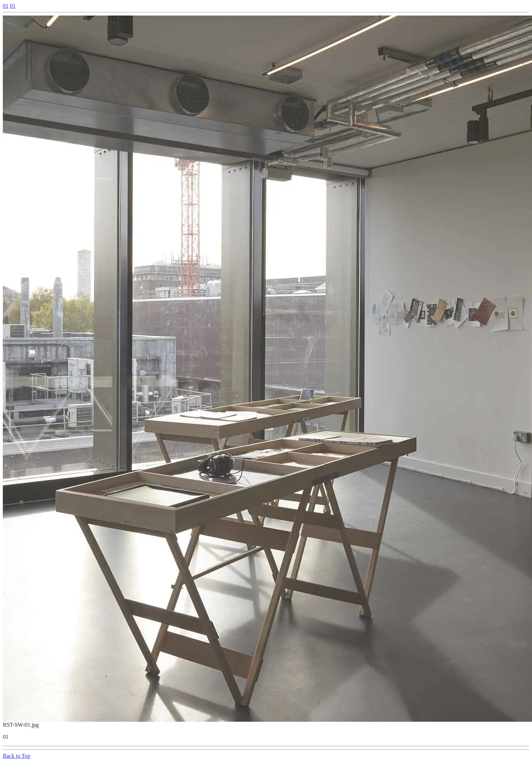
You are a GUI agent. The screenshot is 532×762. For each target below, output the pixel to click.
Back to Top (17, 756)
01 (6, 6)
